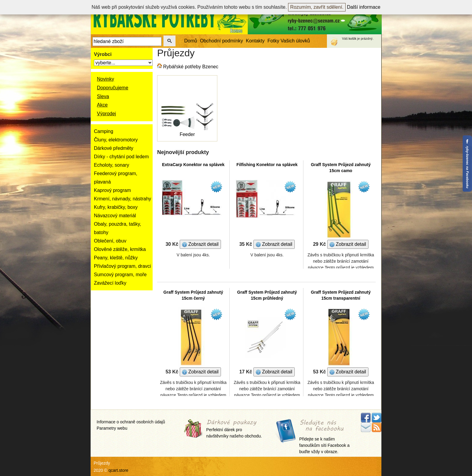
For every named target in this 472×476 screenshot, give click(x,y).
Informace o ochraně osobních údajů (131, 422)
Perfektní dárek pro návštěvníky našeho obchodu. (234, 429)
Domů (191, 41)
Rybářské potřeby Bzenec (191, 67)
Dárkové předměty (114, 148)
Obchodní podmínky (221, 41)
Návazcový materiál (115, 216)
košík (352, 39)
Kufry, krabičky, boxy (116, 207)
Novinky (106, 79)
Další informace (364, 7)
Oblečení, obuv (110, 241)
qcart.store (118, 470)
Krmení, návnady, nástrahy (123, 199)
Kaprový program (112, 190)
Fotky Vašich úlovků (289, 41)
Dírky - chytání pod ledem (121, 157)
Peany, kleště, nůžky (116, 258)
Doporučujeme (113, 88)
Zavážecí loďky (110, 283)
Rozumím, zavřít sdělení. (317, 7)
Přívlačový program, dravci (122, 266)
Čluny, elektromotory (116, 140)
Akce (102, 105)
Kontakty (255, 41)
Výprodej (106, 114)
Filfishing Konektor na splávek (267, 165)
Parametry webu (112, 428)
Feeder (187, 134)
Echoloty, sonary (112, 165)
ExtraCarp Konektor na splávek (193, 165)
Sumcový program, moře (120, 275)
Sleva (103, 96)
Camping (104, 131)
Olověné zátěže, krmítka (120, 249)
